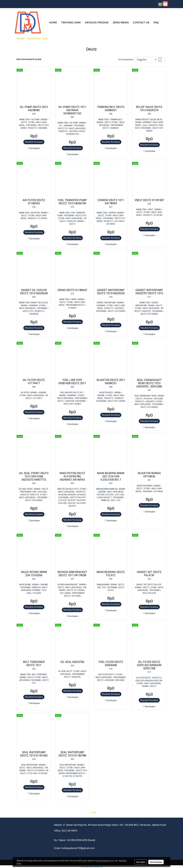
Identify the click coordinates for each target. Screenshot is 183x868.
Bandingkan (35, 148)
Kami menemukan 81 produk (29, 59)
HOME (53, 22)
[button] (165, 22)
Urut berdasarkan (126, 60)
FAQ (156, 22)
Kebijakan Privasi (107, 860)
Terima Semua (156, 862)
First (89, 812)
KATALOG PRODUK (97, 22)
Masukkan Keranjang (34, 142)
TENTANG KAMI (71, 22)
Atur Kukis (141, 862)
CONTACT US (141, 22)
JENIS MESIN (121, 22)
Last (94, 812)
